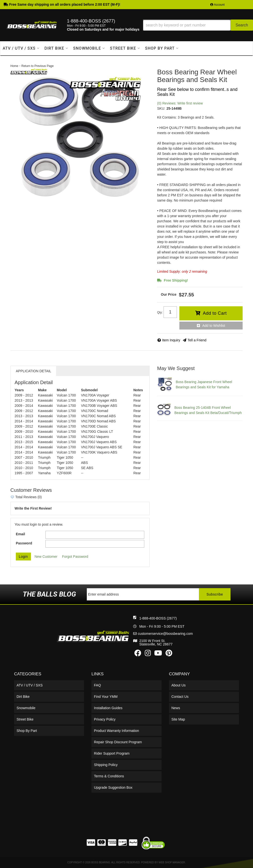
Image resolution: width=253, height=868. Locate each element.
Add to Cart (215, 313)
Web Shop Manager (172, 862)
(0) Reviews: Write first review (180, 103)
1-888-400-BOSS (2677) (158, 618)
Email (20, 534)
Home (14, 66)
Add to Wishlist (214, 326)
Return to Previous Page (37, 66)
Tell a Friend (197, 340)
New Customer (46, 557)
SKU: (161, 108)
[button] (198, 25)
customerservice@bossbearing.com (165, 634)
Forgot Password (75, 557)
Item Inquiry (171, 340)
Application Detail (33, 371)
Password (24, 543)
